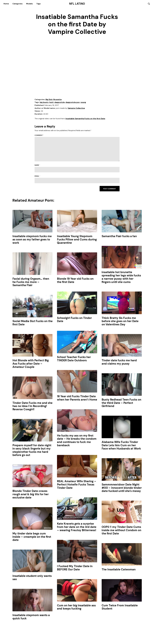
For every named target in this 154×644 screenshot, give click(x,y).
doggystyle (60, 103)
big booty (44, 103)
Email (37, 176)
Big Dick (49, 100)
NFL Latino (77, 4)
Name (37, 165)
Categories (18, 4)
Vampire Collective (76, 108)
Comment (39, 135)
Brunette (58, 100)
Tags (39, 4)
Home (6, 4)
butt (52, 103)
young (83, 103)
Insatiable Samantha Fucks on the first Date (85, 119)
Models (29, 4)
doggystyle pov (73, 103)
